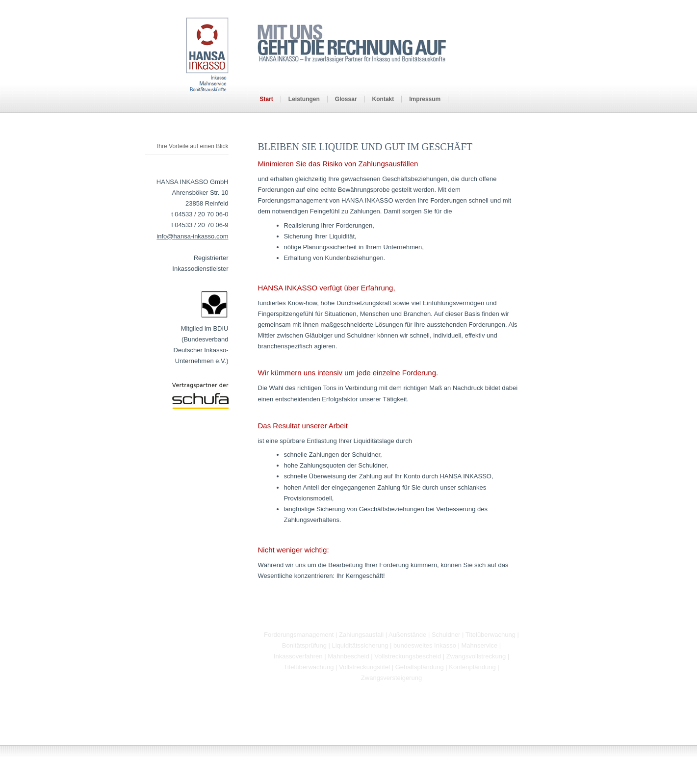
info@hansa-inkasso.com (192, 236)
